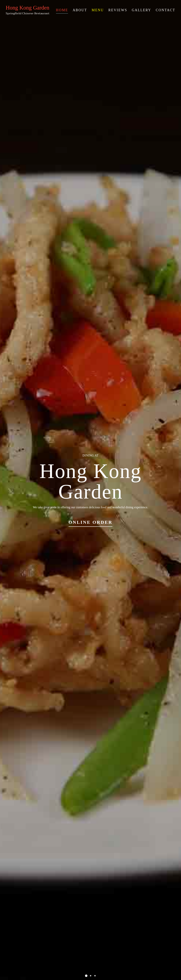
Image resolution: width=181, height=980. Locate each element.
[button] (86, 976)
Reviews (118, 10)
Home (62, 10)
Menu (98, 10)
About (80, 10)
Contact (166, 10)
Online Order (91, 522)
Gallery (142, 10)
